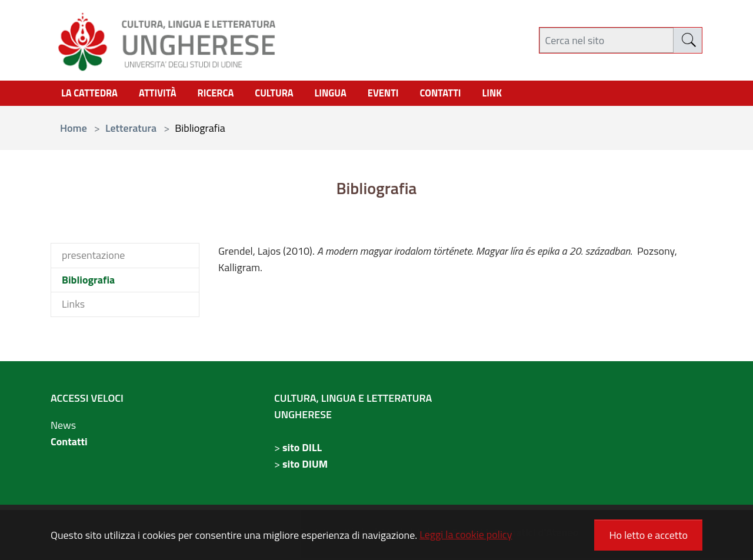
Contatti (69, 444)
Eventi (405, 94)
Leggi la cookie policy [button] (466, 534)
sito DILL (302, 450)
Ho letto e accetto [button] (648, 535)
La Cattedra (92, 94)
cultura (289, 94)
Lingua (349, 94)
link (520, 94)
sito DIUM (305, 466)
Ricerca (226, 94)
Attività (165, 94)
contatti (466, 94)
